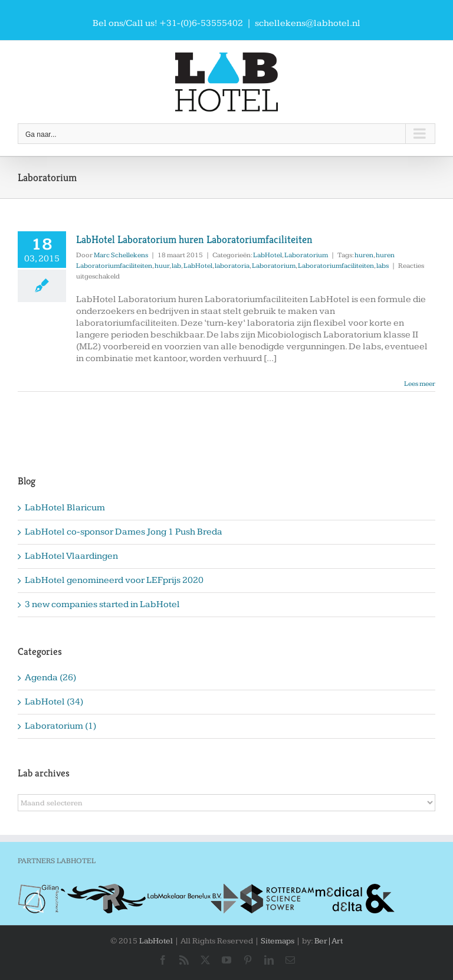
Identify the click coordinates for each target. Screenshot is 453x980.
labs (383, 266)
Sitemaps (278, 941)
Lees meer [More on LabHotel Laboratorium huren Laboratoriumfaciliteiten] (420, 384)
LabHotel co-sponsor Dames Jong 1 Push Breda (124, 532)
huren (364, 255)
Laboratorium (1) (60, 726)
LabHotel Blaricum (65, 508)
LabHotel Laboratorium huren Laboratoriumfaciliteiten (194, 239)
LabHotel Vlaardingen (71, 556)
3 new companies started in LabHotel (102, 604)
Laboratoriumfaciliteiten (336, 266)
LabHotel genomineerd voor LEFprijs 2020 (114, 580)
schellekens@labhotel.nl (308, 23)
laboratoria (232, 266)
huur (162, 266)
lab (176, 266)
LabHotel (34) (54, 702)
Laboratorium (306, 255)
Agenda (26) (50, 678)
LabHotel (267, 255)
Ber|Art (329, 941)
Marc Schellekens (121, 255)
